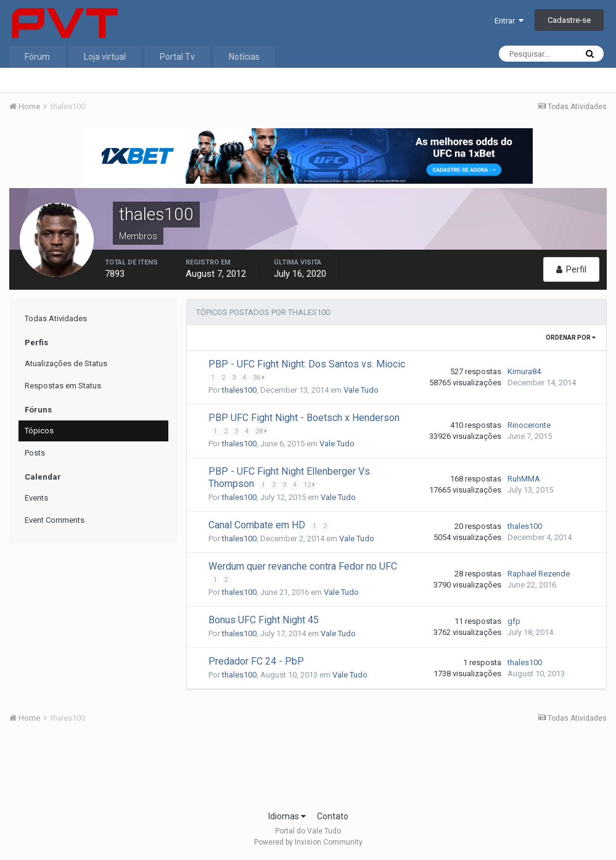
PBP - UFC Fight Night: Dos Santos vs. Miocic (307, 364)
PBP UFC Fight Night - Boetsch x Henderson (304, 418)
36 (259, 378)
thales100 (239, 390)
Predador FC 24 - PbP (256, 661)
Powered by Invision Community (308, 842)
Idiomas (287, 816)
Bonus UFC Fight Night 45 (264, 620)
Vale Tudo (361, 390)
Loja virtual (105, 57)
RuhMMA (524, 479)
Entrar (509, 21)
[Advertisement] (308, 771)
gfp (514, 621)
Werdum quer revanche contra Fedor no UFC (303, 566)
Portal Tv (177, 57)
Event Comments (55, 520)
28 (262, 431)
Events (36, 498)
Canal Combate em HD (258, 525)
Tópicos (39, 431)
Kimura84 (524, 371)
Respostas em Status (63, 386)
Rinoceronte (529, 425)
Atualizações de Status (66, 363)
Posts (35, 453)
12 (310, 485)
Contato (333, 816)
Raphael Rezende (539, 574)
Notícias (244, 57)
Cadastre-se (569, 20)
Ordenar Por (571, 338)
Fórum (37, 57)
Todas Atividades (56, 318)
